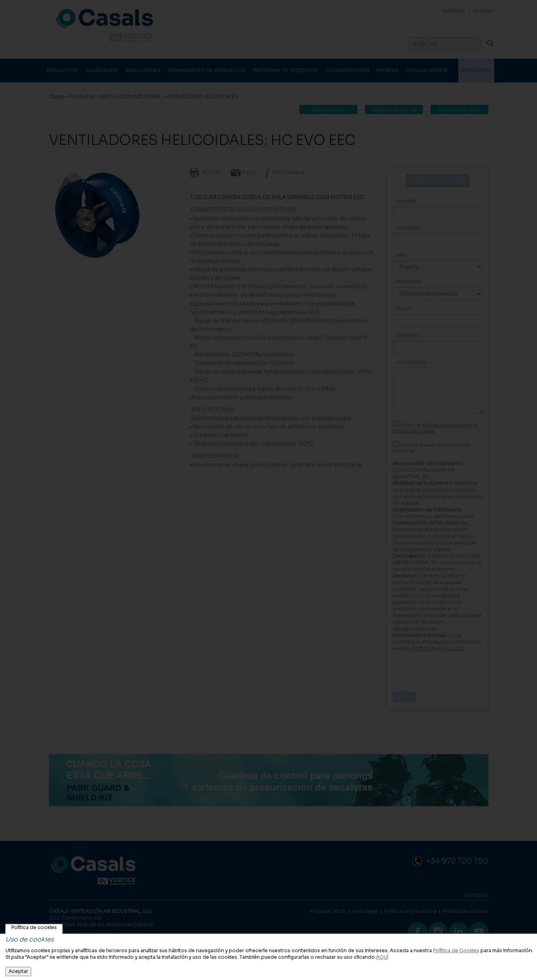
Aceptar (18, 971)
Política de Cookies (456, 951)
